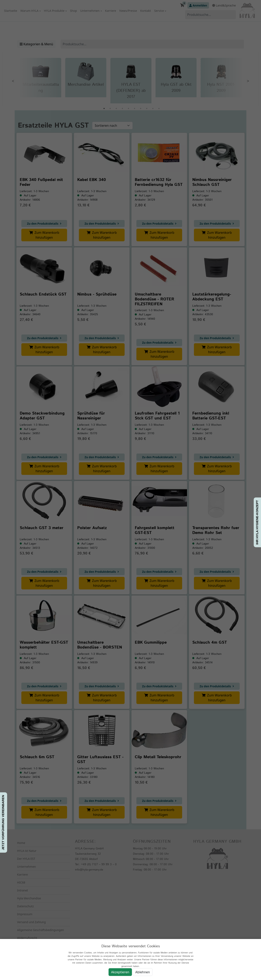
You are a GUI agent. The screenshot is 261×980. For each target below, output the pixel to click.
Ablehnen (143, 972)
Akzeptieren (120, 972)
